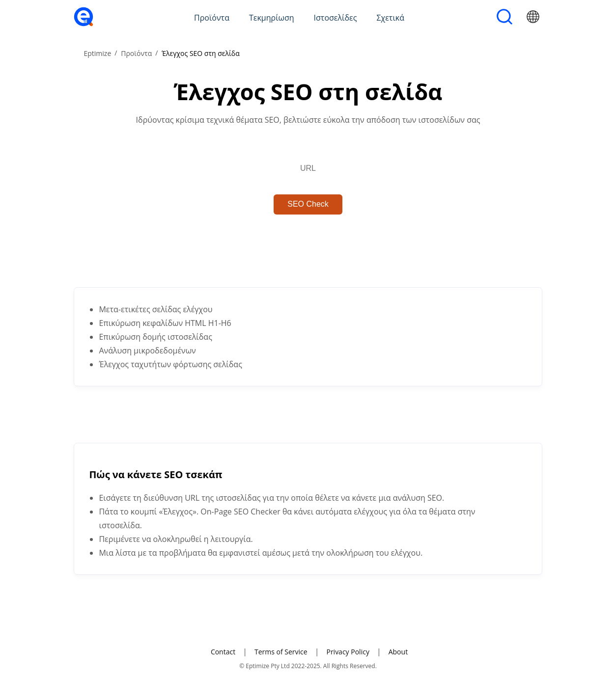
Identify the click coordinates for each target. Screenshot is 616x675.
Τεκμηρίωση (272, 18)
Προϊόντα (212, 18)
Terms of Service (281, 652)
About (398, 652)
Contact (223, 652)
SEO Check (308, 204)
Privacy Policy (348, 652)
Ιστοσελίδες (336, 18)
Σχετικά (390, 18)
